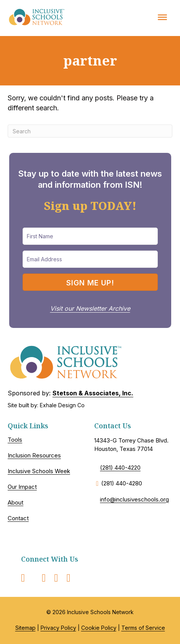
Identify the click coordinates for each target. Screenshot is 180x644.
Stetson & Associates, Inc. (93, 393)
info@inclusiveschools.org (134, 499)
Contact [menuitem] (18, 518)
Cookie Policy (99, 628)
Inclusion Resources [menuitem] (34, 455)
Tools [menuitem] (15, 440)
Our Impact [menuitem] (22, 487)
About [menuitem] (16, 502)
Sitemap (25, 628)
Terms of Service (143, 628)
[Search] (90, 131)
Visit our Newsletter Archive (90, 308)
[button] (90, 282)
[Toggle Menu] (162, 17)
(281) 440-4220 (120, 468)
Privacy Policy (58, 628)
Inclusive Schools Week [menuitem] (39, 471)
